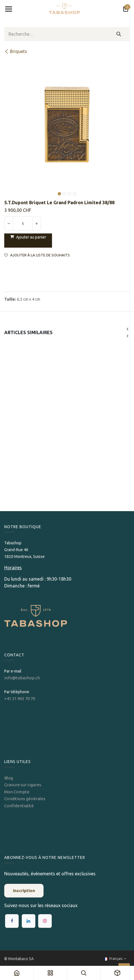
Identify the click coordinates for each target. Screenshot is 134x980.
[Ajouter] (36, 224)
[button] (10, 190)
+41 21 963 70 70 (20, 698)
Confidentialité (19, 806)
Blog (9, 778)
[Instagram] (45, 921)
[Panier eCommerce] (126, 9)
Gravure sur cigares (23, 785)
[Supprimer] (9, 224)
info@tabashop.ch (22, 678)
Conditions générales (25, 799)
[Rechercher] (119, 34)
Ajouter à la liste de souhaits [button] (37, 255)
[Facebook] (12, 921)
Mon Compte (17, 792)
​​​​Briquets (16, 51)
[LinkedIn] (29, 921)
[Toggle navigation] (8, 9)
